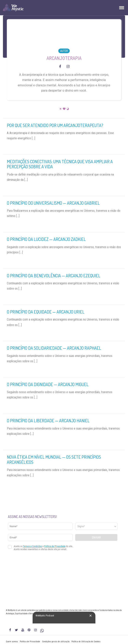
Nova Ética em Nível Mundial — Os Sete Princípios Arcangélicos (54, 459)
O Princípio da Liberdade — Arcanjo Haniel (48, 421)
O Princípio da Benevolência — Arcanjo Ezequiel (54, 276)
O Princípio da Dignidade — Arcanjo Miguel (48, 384)
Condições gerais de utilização (56, 642)
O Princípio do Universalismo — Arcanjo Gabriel (53, 203)
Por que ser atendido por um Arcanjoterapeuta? (55, 125)
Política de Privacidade (30, 642)
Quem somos (12, 642)
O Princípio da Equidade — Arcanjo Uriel (46, 312)
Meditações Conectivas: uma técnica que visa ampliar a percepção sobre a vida (60, 164)
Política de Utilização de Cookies (86, 642)
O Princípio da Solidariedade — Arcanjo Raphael (54, 348)
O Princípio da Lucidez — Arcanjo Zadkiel (46, 239)
